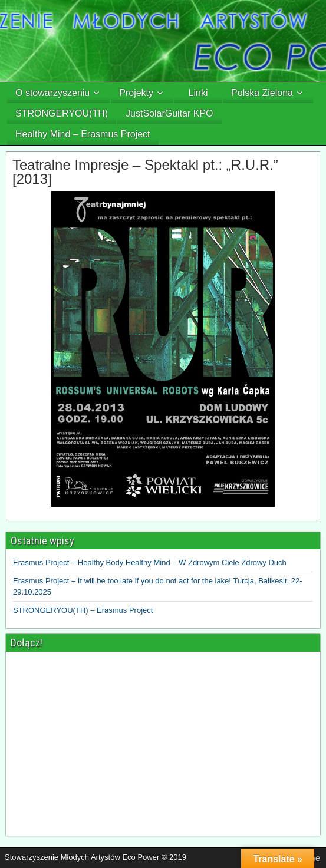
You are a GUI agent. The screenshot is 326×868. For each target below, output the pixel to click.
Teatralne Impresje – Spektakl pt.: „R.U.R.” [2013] (145, 172)
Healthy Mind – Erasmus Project (83, 134)
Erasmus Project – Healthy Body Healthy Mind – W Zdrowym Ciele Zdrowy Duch (150, 562)
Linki (198, 93)
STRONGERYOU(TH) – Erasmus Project (83, 610)
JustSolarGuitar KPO (169, 113)
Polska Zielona (262, 93)
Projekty (136, 93)
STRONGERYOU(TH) (62, 113)
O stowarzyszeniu (52, 93)
